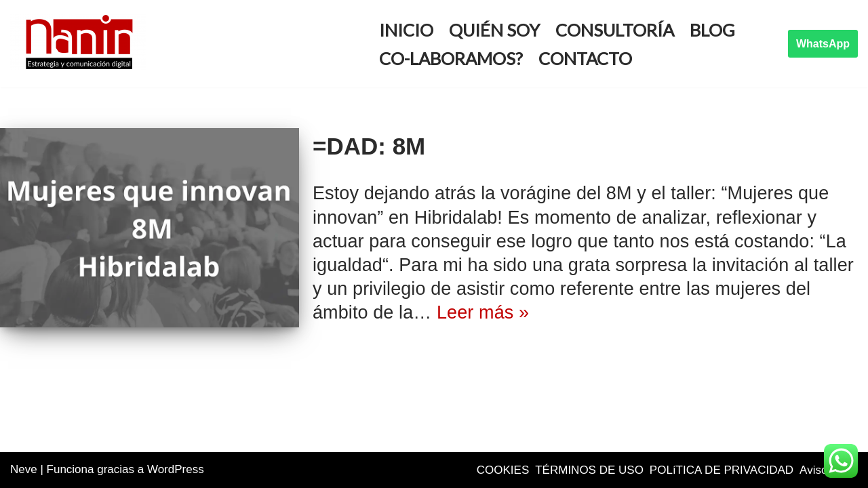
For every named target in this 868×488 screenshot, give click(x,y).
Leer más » (483, 312)
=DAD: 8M (369, 146)
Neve (24, 469)
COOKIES (503, 470)
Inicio (406, 30)
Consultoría (615, 30)
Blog (712, 30)
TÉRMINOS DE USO (589, 470)
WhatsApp (823, 44)
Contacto (585, 58)
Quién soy (494, 30)
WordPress (176, 469)
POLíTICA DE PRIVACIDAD (722, 470)
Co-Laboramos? (451, 58)
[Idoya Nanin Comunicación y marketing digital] (81, 42)
